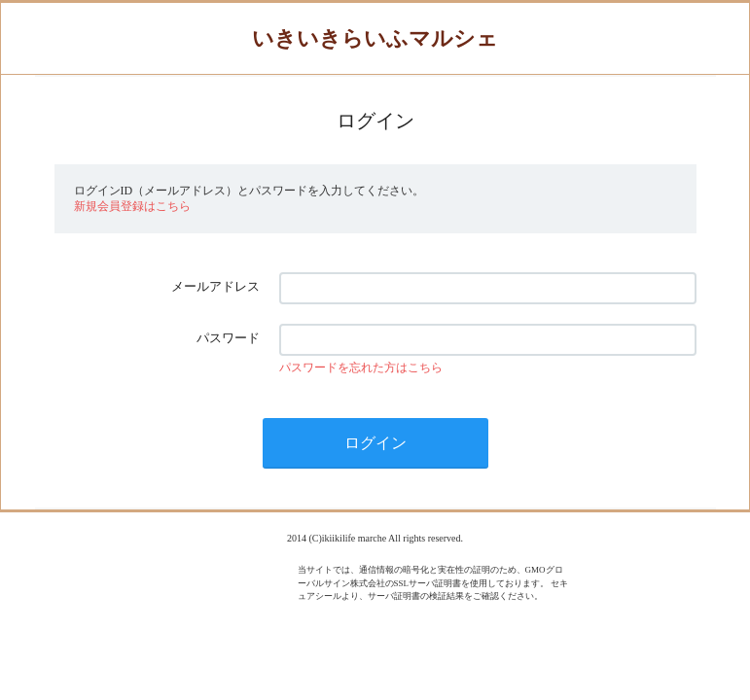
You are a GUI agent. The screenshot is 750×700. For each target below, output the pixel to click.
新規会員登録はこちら (132, 206)
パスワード (228, 338)
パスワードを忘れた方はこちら (361, 367)
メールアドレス (215, 286)
